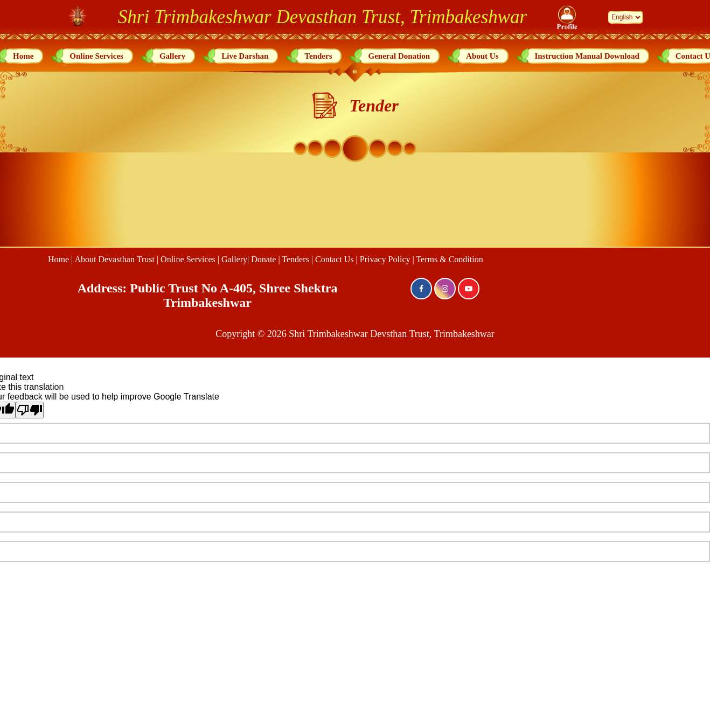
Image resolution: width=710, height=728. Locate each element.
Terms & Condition (449, 259)
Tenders (318, 56)
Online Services (96, 56)
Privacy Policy (385, 259)
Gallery (172, 56)
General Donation (399, 56)
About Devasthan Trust (114, 259)
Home (23, 56)
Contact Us (335, 259)
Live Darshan (245, 56)
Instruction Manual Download (587, 56)
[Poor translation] (30, 410)
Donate (263, 259)
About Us (482, 56)
